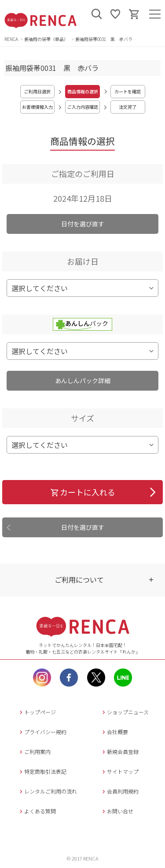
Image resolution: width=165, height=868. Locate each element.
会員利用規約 (119, 791)
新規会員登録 (119, 752)
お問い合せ (117, 811)
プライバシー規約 (42, 732)
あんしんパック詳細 (83, 380)
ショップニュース (125, 712)
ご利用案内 (34, 752)
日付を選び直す (83, 224)
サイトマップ (119, 771)
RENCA (11, 39)
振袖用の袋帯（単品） (47, 39)
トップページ (37, 712)
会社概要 (114, 732)
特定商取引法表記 (42, 771)
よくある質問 (37, 811)
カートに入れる (82, 492)
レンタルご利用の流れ (47, 791)
